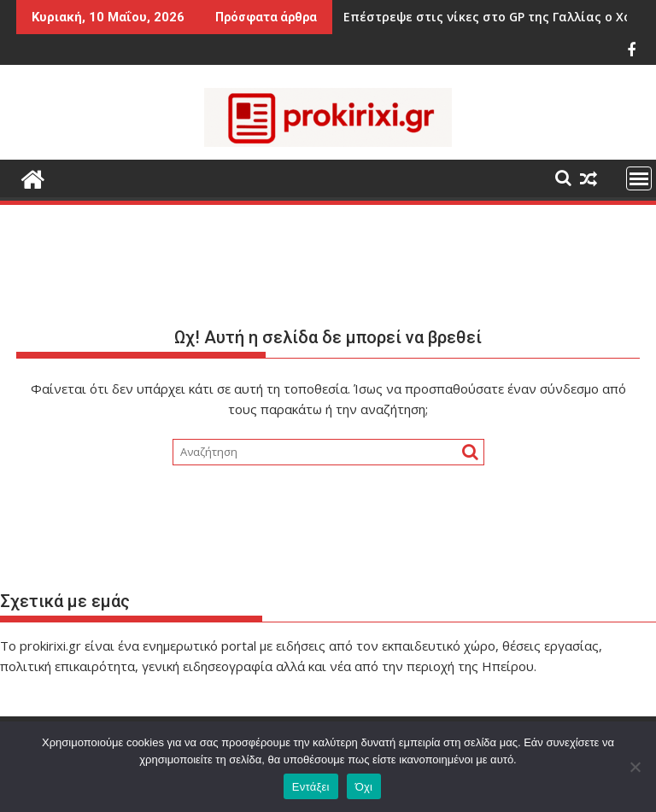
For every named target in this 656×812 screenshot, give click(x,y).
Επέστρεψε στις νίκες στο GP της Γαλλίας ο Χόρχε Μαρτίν (476, 17)
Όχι (364, 787)
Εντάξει (311, 787)
